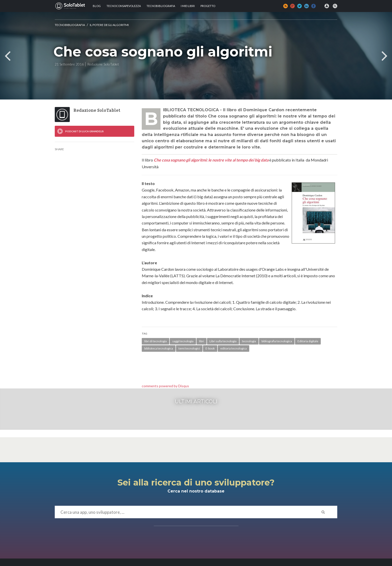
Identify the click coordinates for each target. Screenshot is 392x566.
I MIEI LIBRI (188, 6)
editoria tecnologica (233, 348)
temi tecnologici (189, 348)
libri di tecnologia (155, 341)
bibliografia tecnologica (277, 341)
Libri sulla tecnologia (223, 341)
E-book (210, 348)
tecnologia (249, 341)
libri (201, 341)
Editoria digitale (308, 341)
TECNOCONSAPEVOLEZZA (124, 6)
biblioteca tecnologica (159, 348)
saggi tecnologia (183, 341)
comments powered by (165, 386)
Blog (97, 6)
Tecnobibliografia (161, 6)
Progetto (208, 6)
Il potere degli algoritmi (109, 25)
